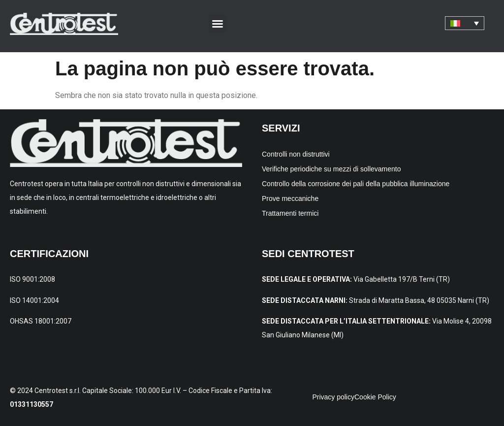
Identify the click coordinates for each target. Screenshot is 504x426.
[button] (218, 24)
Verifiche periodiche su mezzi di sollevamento (331, 169)
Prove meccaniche (290, 198)
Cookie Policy (375, 397)
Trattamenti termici (290, 213)
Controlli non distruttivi (296, 154)
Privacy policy (333, 397)
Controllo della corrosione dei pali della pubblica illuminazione (356, 184)
